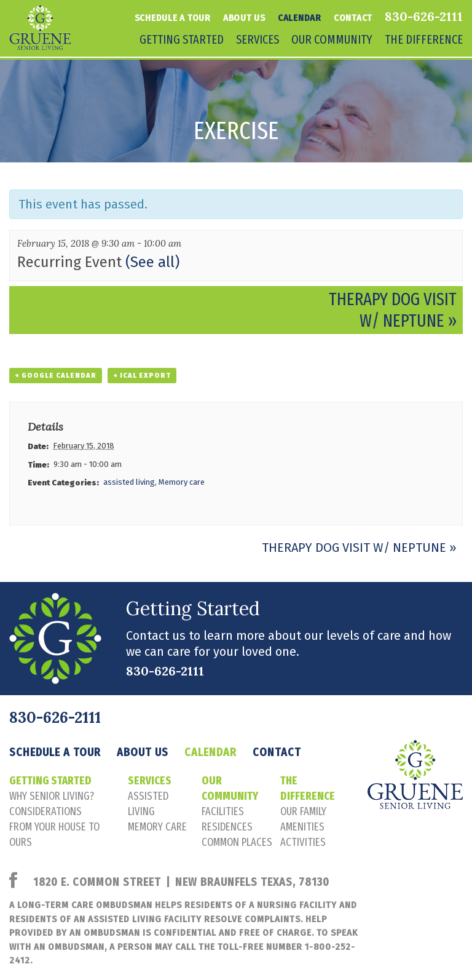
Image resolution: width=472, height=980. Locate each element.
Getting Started (182, 39)
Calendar (300, 18)
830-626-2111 (424, 16)
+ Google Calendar (56, 376)
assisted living (129, 482)
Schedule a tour (173, 18)
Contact (353, 18)
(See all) (152, 262)
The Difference (424, 39)
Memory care (182, 482)
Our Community (332, 39)
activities (303, 842)
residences (227, 827)
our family (303, 811)
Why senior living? (52, 796)
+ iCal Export (142, 376)
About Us (244, 18)
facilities (223, 811)
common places (237, 842)
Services (258, 39)
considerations (45, 811)
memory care (157, 827)
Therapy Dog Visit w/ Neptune (393, 310)
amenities (302, 827)
